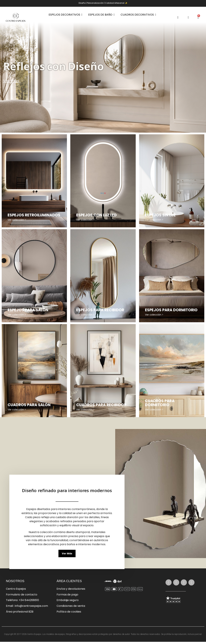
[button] (178, 17)
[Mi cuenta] (188, 17)
